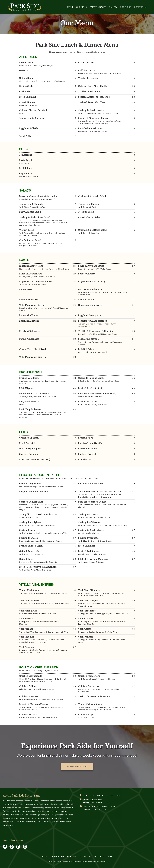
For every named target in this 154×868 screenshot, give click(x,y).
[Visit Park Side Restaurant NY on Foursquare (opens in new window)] (18, 847)
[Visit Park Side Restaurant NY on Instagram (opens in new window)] (25, 847)
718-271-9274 (96, 800)
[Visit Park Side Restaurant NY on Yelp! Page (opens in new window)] (12, 847)
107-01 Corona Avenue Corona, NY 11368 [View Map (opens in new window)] (101, 795)
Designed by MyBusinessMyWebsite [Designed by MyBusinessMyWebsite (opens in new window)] (95, 861)
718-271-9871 (96, 802)
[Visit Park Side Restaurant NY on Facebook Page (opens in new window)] (5, 847)
